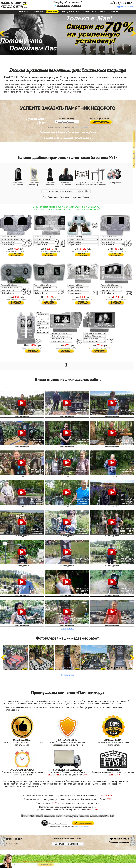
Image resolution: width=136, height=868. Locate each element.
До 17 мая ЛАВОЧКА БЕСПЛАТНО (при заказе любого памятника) (36, 862)
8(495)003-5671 (119, 840)
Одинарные (53, 197)
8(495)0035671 (122, 3)
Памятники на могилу (12, 5)
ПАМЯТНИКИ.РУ (14, 3)
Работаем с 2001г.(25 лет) (15, 7)
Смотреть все (68, 629)
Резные (86, 197)
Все (44, 197)
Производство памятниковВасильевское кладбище (68, 4)
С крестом (76, 197)
